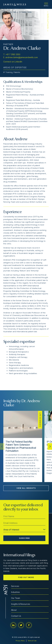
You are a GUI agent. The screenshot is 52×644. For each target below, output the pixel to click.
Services (15, 586)
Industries (15, 592)
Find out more (26, 577)
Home (5, 12)
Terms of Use (32, 641)
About (14, 610)
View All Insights (26, 488)
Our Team (13, 12)
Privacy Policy (20, 641)
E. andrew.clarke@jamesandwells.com (21, 57)
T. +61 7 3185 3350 (12, 54)
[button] (50, 446)
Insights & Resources (21, 604)
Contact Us (16, 616)
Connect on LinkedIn (13, 62)
